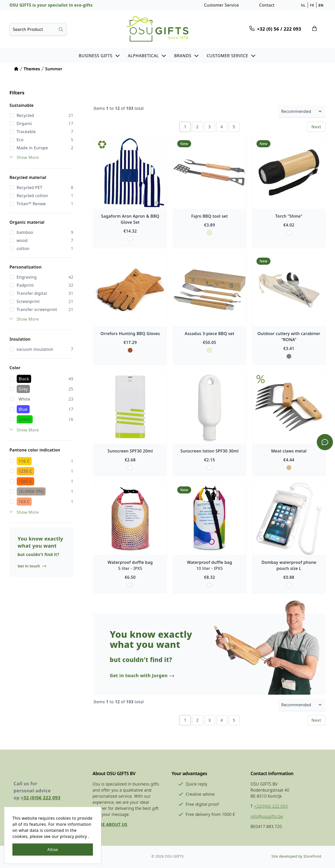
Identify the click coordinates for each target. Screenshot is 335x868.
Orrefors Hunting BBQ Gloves (130, 334)
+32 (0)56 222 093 (41, 798)
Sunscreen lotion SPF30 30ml (209, 451)
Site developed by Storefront (296, 856)
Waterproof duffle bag (130, 562)
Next (316, 127)
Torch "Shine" (289, 216)
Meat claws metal (289, 451)
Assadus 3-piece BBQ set (210, 334)
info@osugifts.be (267, 816)
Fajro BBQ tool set (209, 216)
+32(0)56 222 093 (271, 806)
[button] (100, 55)
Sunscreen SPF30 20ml (130, 451)
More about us (110, 824)
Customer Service (222, 5)
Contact (267, 5)
